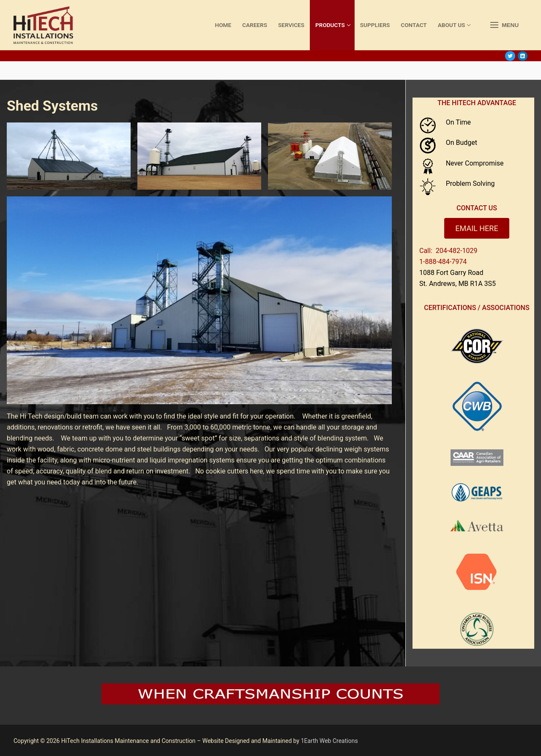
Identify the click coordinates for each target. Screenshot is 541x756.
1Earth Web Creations (329, 741)
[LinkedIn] (523, 56)
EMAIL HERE (477, 228)
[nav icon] (504, 25)
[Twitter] (510, 56)
